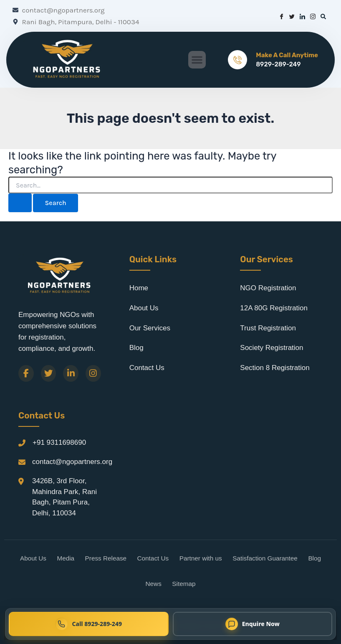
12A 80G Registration (274, 308)
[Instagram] (93, 373)
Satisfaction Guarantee (265, 558)
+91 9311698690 (59, 442)
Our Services (150, 328)
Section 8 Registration (275, 368)
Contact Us (147, 368)
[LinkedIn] (71, 373)
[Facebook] (26, 373)
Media (66, 558)
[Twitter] (49, 373)
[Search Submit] (20, 203)
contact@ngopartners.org (72, 462)
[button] (197, 60)
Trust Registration (268, 328)
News (154, 584)
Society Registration (272, 348)
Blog (136, 348)
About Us (144, 308)
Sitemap (184, 584)
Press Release (106, 558)
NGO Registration (268, 288)
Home (139, 288)
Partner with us (201, 558)
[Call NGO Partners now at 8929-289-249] (89, 624)
